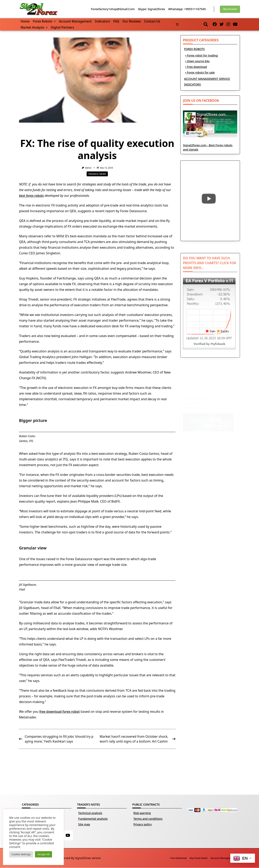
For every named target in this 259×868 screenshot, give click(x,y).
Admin (88, 168)
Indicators (102, 21)
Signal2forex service (88, 858)
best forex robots (31, 196)
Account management (75, 21)
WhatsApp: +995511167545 (187, 9)
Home (25, 21)
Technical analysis (90, 813)
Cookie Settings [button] (21, 854)
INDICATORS (192, 84)
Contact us (152, 21)
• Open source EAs (197, 61)
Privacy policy (143, 824)
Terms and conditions (148, 819)
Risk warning (142, 813)
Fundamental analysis (93, 819)
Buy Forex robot (199, 858)
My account (230, 9)
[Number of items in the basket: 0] (177, 24)
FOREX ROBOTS (194, 49)
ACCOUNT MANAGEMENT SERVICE (207, 79)
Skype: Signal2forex (151, 9)
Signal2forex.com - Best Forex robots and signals (210, 135)
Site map (84, 824)
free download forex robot (59, 712)
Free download (178, 858)
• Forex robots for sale (200, 72)
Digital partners (62, 27)
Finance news (97, 174)
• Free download (196, 67)
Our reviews (132, 21)
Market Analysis (34, 27)
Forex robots (44, 21)
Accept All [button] (43, 854)
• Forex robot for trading (202, 55)
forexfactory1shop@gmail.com (113, 9)
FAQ (116, 21)
